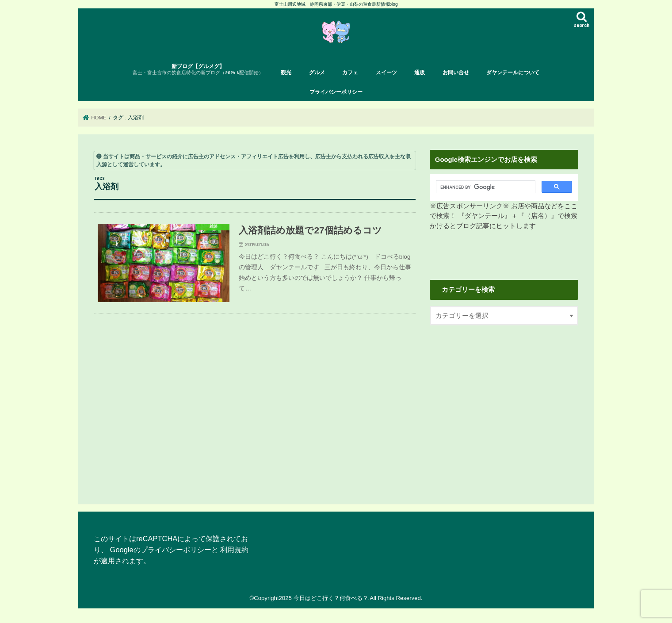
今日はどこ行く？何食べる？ (331, 598)
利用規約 (234, 550)
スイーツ (386, 73)
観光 (286, 73)
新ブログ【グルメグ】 (198, 70)
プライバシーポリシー (336, 92)
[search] (483, 187)
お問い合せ (456, 73)
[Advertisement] (504, 407)
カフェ (350, 73)
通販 (420, 73)
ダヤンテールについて (513, 73)
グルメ (317, 73)
